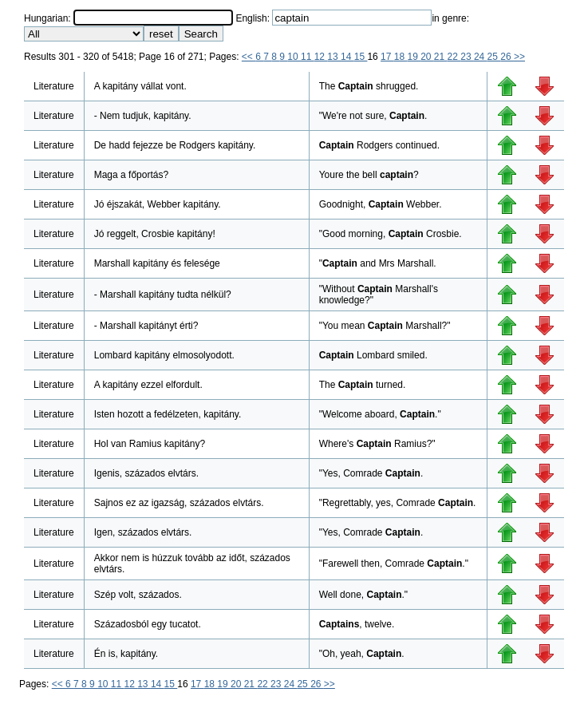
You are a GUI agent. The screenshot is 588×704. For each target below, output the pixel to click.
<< (249, 57)
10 (294, 57)
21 (441, 57)
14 (347, 57)
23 (467, 57)
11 (308, 57)
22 (454, 57)
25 (494, 57)
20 (427, 57)
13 (334, 57)
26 (507, 57)
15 (361, 57)
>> (519, 57)
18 (401, 57)
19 (414, 57)
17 (387, 57)
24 (481, 57)
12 (321, 57)
